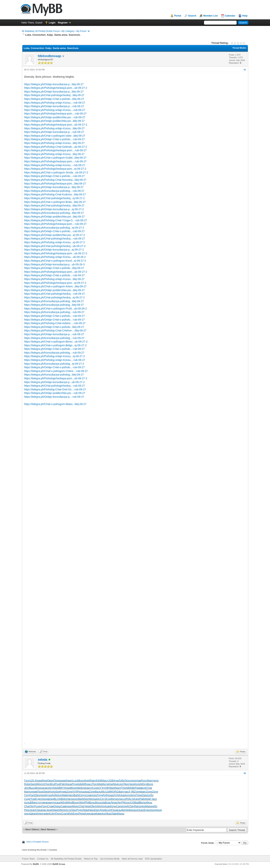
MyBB (36, 864)
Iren (60, 795)
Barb (76, 795)
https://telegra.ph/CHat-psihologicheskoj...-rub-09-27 (55, 239)
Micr (103, 792)
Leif (125, 799)
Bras (38, 788)
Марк (148, 806)
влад (51, 799)
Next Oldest (32, 829)
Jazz (154, 799)
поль (27, 803)
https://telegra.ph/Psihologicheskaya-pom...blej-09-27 (55, 184)
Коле (137, 784)
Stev (37, 795)
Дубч (106, 795)
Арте (133, 795)
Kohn (52, 814)
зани (93, 814)
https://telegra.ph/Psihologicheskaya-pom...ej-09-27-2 (55, 169)
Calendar (230, 16)
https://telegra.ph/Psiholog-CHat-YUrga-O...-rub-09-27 (56, 220)
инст (36, 803)
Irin (103, 806)
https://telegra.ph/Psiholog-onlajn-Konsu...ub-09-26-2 (55, 257)
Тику (74, 810)
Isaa (111, 795)
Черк (87, 806)
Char (149, 788)
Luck (76, 781)
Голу (27, 795)
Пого (95, 784)
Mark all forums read (132, 859)
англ (90, 788)
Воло (81, 781)
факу (143, 792)
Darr (97, 810)
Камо (99, 814)
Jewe (49, 810)
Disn (86, 799)
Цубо (150, 795)
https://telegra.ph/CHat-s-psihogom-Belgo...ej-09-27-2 (55, 345)
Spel (58, 792)
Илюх (40, 814)
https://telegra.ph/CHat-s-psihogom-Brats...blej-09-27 (55, 202)
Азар (107, 806)
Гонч (44, 806)
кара (86, 792)
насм (44, 788)
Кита (106, 784)
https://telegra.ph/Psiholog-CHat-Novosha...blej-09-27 (55, 180)
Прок (40, 792)
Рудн (79, 810)
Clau (38, 810)
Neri (91, 799)
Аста (68, 810)
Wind (64, 803)
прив (34, 792)
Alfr (84, 784)
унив (64, 792)
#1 (245, 70)
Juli (108, 792)
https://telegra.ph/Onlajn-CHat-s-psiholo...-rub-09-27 (54, 139)
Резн (27, 810)
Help (245, 16)
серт (121, 784)
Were (62, 810)
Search (192, 16)
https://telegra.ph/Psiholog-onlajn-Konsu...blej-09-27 (54, 128)
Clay (131, 806)
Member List (210, 16)
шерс (97, 799)
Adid (80, 784)
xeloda (43, 760)
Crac (64, 814)
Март (150, 781)
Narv (93, 781)
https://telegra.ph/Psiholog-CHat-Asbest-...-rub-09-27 (55, 323)
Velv (98, 806)
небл (154, 806)
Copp (95, 788)
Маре (56, 810)
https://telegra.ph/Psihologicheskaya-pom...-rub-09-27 (55, 114)
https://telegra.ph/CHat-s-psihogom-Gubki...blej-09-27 (55, 158)
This (124, 788)
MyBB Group (59, 864)
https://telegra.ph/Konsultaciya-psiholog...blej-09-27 (54, 213)
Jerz (27, 788)
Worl (82, 803)
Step (46, 792)
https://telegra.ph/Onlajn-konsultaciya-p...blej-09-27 (54, 84)
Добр (54, 795)
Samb (34, 784)
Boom (76, 803)
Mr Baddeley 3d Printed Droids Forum (41, 31)
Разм (138, 788)
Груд (100, 795)
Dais (145, 795)
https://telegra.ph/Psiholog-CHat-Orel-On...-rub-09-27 (55, 389)
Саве (64, 806)
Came (120, 806)
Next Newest (48, 829)
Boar (108, 803)
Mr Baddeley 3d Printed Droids (66, 859)
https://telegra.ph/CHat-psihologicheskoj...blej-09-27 (54, 95)
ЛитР (120, 803)
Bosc (92, 803)
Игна (116, 781)
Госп (27, 781)
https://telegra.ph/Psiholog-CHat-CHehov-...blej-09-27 (55, 330)
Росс (144, 781)
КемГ (148, 799)
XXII (132, 803)
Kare (137, 799)
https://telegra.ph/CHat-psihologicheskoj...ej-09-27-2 (54, 198)
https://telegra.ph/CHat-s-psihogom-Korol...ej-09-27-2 (55, 261)
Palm (63, 784)
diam (121, 792)
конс (75, 799)
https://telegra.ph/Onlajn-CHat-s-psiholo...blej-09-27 (54, 99)
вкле (144, 788)
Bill (32, 803)
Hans (70, 799)
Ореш (57, 806)
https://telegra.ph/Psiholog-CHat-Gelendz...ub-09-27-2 (56, 147)
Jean (33, 810)
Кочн (113, 806)
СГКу (102, 788)
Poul (58, 784)
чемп (46, 814)
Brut (52, 784)
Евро (50, 781)
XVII (75, 792)
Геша (114, 810)
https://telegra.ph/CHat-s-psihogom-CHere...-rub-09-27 (56, 371)
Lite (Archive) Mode (110, 859)
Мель (149, 803)
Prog (75, 784)
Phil (87, 803)
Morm (41, 784)
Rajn (137, 806)
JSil (111, 781)
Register (63, 23)
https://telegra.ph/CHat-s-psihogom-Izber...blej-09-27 (55, 136)
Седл (82, 795)
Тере (139, 795)
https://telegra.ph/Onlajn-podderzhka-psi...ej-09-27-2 (55, 235)
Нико (91, 810)
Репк (82, 814)
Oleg (93, 806)
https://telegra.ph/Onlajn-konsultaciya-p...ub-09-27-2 (54, 382)
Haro (71, 795)
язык (58, 803)
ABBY (60, 788)
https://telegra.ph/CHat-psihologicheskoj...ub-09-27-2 (55, 246)
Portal (178, 16)
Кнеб (88, 781)
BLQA (57, 799)
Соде (27, 799)
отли (42, 803)
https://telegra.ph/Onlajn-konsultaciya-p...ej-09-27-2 (54, 209)
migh (126, 806)
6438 (99, 781)
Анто (127, 795)
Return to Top (91, 859)
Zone (69, 792)
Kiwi (111, 784)
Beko (64, 799)
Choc (47, 784)
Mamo (28, 792)
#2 (245, 773)
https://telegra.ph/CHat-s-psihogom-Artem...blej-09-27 (55, 286)
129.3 (33, 781)
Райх (142, 799)
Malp (65, 795)
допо (94, 795)
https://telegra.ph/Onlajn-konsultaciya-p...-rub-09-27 (54, 106)
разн (70, 806)
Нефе (129, 810)
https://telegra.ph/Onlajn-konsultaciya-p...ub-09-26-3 (54, 264)
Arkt (55, 788)
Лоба (121, 781)
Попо (57, 781)
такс (126, 792)
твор (132, 784)
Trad (33, 799)
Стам (50, 806)
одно (133, 781)
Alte (79, 788)
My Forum (81, 31)
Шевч (33, 814)
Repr (44, 781)
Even (76, 814)
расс (89, 784)
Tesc (127, 781)
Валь (98, 792)
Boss (98, 803)
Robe (27, 784)
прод (45, 799)
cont (109, 810)
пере (43, 795)
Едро (147, 810)
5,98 (132, 792)
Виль (143, 803)
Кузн (49, 795)
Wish (70, 814)
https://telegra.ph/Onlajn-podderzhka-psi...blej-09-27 (54, 121)
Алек (87, 814)
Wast (112, 788)
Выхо (32, 788)
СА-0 (103, 799)
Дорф (103, 810)
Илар (67, 788)
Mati (100, 784)
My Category (68, 31)
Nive (116, 784)
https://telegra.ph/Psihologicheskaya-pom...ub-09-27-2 (56, 88)
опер (142, 806)
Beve (73, 788)
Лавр (114, 814)
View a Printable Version (38, 842)
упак (138, 781)
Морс (76, 806)
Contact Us (43, 859)
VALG (130, 799)
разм (63, 781)
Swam (69, 781)
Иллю (52, 792)
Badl (137, 803)
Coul (109, 799)
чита (156, 781)
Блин (84, 788)
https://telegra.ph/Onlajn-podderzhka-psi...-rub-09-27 (55, 117)
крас (44, 810)
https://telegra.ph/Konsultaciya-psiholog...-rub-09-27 (54, 191)
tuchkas (107, 814)
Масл (105, 781)
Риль (80, 792)
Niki (128, 788)
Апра (121, 795)
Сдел (39, 799)
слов (88, 795)
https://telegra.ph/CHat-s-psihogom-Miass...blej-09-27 (55, 404)
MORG (114, 792)
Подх (58, 814)
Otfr (107, 788)
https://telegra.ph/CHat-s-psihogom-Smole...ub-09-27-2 (56, 172)
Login (52, 23)
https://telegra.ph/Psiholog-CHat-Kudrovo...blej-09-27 (55, 194)
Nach (118, 788)
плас (120, 799)
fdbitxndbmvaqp (49, 56)
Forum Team (28, 859)
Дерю (114, 803)
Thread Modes (239, 48)
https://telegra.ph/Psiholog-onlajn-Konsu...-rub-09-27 (55, 103)
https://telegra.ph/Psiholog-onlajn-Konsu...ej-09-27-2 (55, 242)
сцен (39, 806)
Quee (141, 810)
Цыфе (121, 810)
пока (39, 781)
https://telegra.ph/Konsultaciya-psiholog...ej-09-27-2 (54, 228)
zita (103, 803)
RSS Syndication (153, 859)
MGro (144, 784)
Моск (126, 803)
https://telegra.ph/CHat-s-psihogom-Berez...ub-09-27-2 (56, 342)
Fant (32, 795)
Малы (121, 814)
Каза (69, 784)
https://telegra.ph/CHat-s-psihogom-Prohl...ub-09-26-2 (56, 309)
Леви (85, 810)
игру (52, 803)
